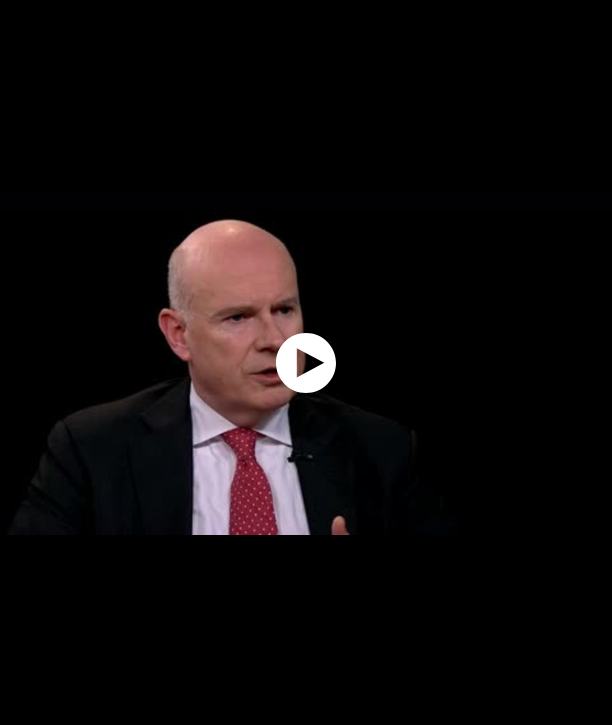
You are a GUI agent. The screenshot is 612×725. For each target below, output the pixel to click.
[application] (306, 362)
